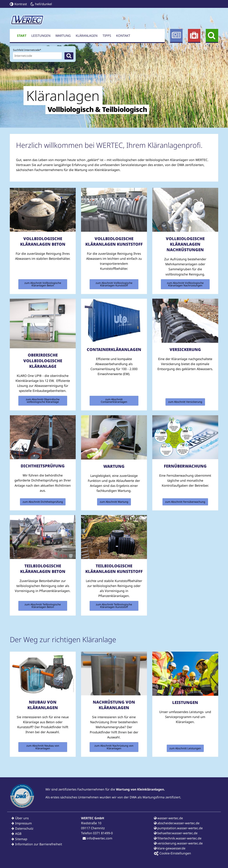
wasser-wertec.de (168, 818)
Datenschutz (24, 828)
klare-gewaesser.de (170, 848)
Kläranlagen (87, 36)
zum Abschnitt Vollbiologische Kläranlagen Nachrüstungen (185, 284)
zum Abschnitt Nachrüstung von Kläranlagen (114, 747)
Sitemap (21, 839)
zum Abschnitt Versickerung (185, 402)
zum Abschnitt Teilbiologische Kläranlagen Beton (43, 606)
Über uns (22, 818)
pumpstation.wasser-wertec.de (178, 828)
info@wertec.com (97, 838)
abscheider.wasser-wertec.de (177, 823)
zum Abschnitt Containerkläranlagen (114, 401)
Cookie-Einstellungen (172, 853)
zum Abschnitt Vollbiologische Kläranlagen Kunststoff (114, 284)
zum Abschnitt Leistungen (185, 748)
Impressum (23, 823)
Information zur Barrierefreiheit (39, 844)
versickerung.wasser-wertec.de (178, 843)
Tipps (107, 36)
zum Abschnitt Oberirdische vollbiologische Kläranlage (43, 401)
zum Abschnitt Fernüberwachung (185, 502)
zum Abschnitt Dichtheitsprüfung (43, 502)
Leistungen (41, 36)
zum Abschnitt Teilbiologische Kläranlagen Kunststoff (114, 606)
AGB (18, 834)
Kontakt (123, 36)
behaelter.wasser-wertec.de (176, 833)
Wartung (63, 36)
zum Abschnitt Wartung (114, 502)
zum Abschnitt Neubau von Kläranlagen (43, 747)
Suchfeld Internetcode (27, 50)
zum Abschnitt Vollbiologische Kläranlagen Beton (43, 284)
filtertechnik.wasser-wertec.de (178, 838)
